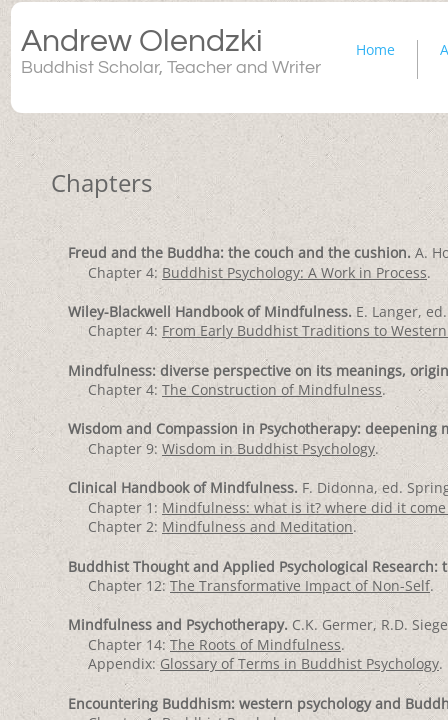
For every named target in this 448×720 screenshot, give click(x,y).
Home (375, 49)
